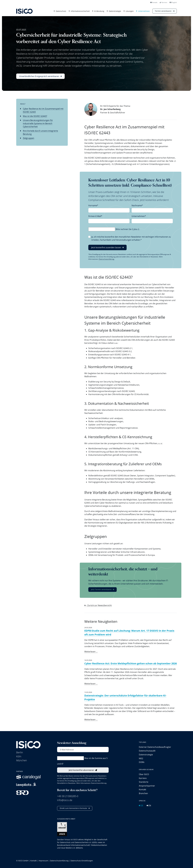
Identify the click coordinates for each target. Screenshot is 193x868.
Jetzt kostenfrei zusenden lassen (106, 247)
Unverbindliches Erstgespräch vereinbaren (39, 76)
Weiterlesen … (91, 652)
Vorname (93, 205)
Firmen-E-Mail (95, 216)
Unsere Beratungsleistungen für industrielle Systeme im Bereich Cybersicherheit (38, 123)
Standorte (144, 782)
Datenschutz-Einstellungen (82, 861)
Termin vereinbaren (163, 11)
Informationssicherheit (80, 11)
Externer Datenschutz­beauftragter (155, 747)
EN (149, 805)
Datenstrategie (115, 11)
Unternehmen (144, 11)
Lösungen (130, 11)
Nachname (137, 205)
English (173, 2)
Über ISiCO (144, 774)
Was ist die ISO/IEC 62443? (35, 116)
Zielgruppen (29, 138)
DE (141, 805)
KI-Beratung (99, 11)
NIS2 (141, 758)
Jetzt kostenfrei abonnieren (81, 770)
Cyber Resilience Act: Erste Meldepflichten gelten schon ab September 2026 (131, 663)
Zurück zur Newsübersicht (100, 605)
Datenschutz (61, 11)
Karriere (163, 2)
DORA (142, 762)
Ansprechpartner (147, 786)
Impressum (43, 861)
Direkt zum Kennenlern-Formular (73, 808)
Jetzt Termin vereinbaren (101, 589)
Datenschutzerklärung (107, 259)
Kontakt (154, 2)
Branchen (143, 793)
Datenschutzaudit (147, 751)
